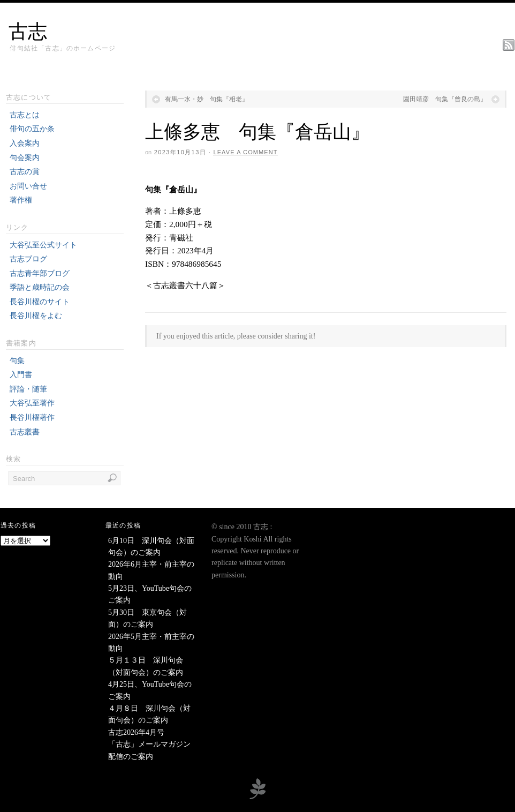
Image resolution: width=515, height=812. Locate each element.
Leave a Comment (245, 152)
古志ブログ (28, 259)
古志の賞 (25, 172)
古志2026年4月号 (136, 732)
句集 (17, 361)
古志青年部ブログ (40, 273)
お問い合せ (28, 186)
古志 (28, 32)
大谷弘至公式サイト (43, 245)
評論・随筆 (28, 389)
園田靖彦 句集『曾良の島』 (445, 99)
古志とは (25, 115)
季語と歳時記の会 (40, 287)
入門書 (21, 375)
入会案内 (25, 143)
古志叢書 (25, 432)
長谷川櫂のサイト (40, 302)
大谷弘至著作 (32, 403)
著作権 (21, 200)
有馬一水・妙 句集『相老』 (207, 99)
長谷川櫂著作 (32, 418)
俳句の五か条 (32, 129)
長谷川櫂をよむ (36, 316)
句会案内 (25, 158)
